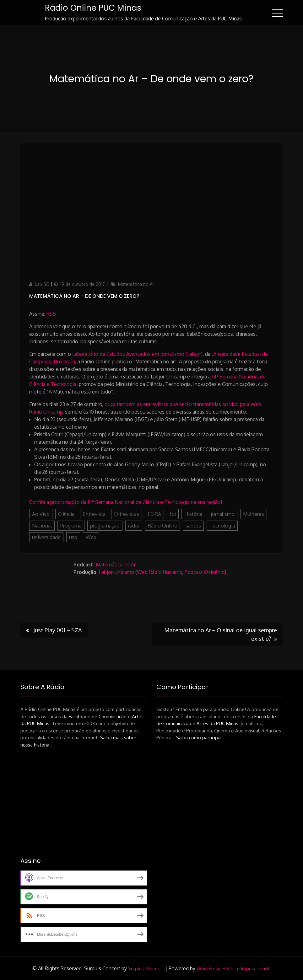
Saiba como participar (199, 738)
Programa (71, 526)
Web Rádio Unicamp (160, 572)
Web (91, 537)
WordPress (208, 969)
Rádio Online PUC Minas (93, 8)
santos (193, 526)
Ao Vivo (41, 514)
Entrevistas (127, 514)
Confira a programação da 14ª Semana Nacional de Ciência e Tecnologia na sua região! (126, 502)
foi (173, 514)
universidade (46, 537)
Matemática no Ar (136, 284)
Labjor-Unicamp (116, 572)
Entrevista (94, 514)
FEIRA (154, 514)
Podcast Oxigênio (205, 572)
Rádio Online (162, 526)
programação (105, 526)
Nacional (42, 526)
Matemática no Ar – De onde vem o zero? (84, 296)
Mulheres (254, 514)
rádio (134, 526)
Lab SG (42, 284)
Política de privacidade (247, 969)
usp (73, 537)
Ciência (66, 514)
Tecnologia (222, 526)
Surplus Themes (145, 969)
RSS (51, 314)
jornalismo (223, 514)
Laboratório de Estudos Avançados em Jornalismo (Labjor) (137, 354)
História (193, 514)
